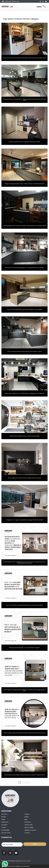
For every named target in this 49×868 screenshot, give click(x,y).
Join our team (6, 833)
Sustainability (5, 830)
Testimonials (29, 825)
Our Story (4, 814)
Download (28, 822)
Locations (4, 825)
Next (28, 782)
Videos (27, 817)
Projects (27, 814)
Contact (27, 833)
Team (3, 819)
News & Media (29, 827)
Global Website (26, 861)
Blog (26, 819)
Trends (3, 827)
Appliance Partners (30, 830)
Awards (4, 817)
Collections (5, 822)
